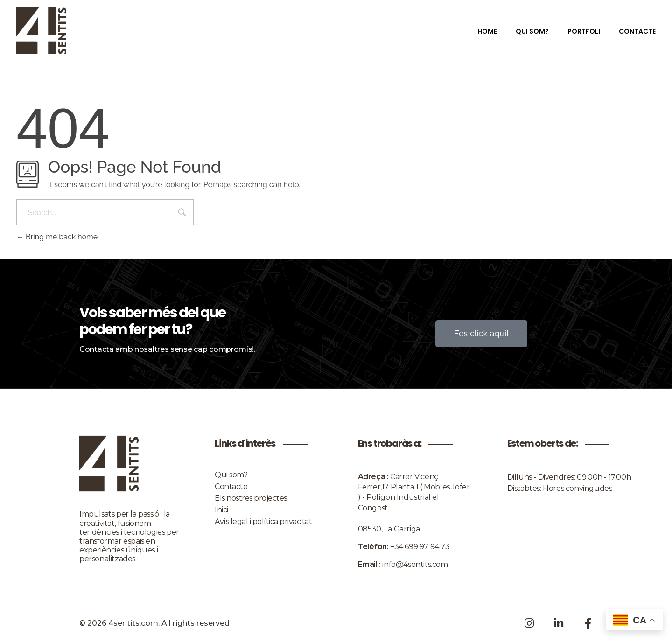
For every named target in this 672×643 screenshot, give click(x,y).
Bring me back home (57, 237)
